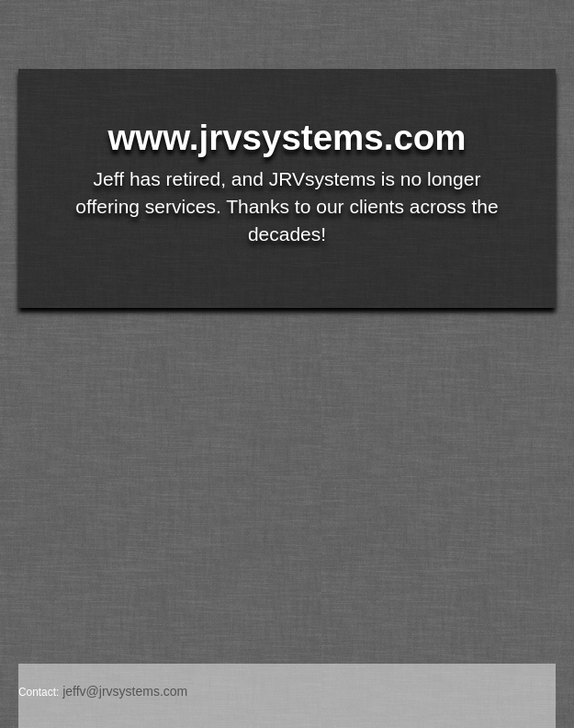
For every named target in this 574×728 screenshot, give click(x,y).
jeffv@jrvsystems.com (125, 691)
